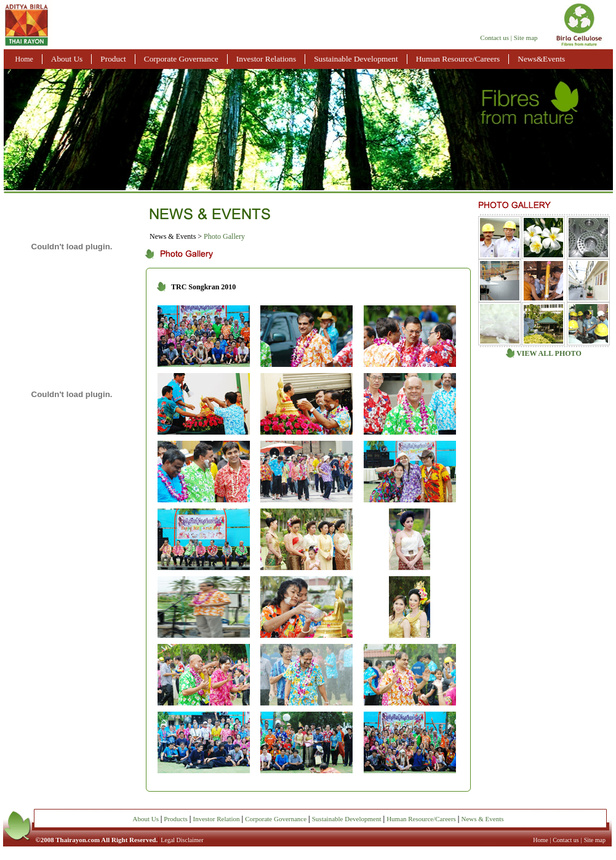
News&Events (541, 59)
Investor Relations (266, 59)
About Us (67, 59)
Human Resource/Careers (458, 59)
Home (24, 59)
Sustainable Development (356, 59)
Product (113, 59)
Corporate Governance (181, 59)
